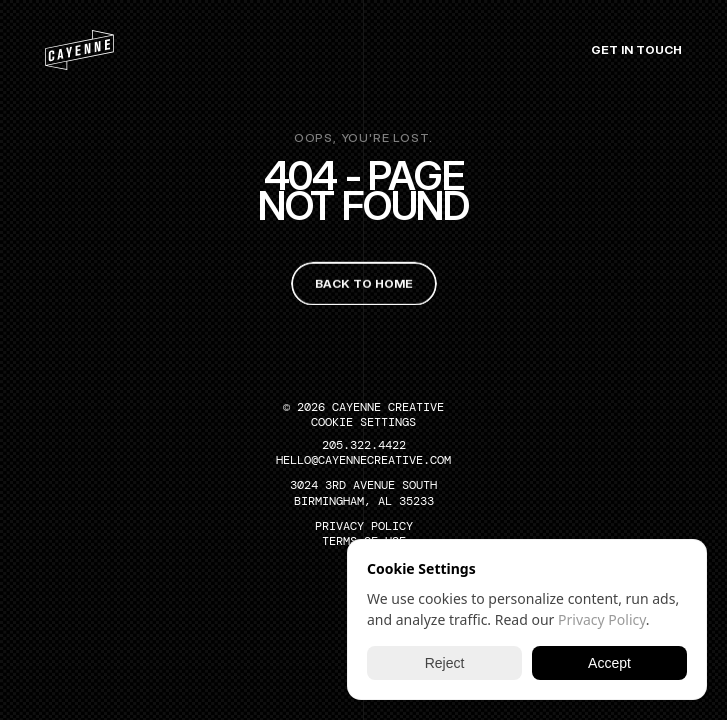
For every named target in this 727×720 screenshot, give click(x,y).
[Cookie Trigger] (363, 422)
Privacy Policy (602, 619)
